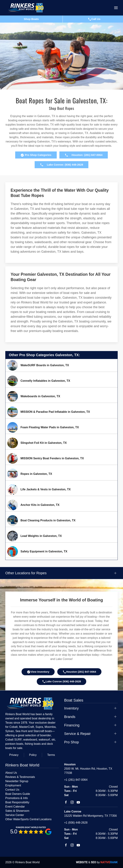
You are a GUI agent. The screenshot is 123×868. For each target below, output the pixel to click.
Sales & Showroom (17, 811)
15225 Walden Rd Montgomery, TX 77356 (90, 816)
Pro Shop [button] (71, 742)
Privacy (14, 755)
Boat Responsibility (17, 802)
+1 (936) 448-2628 (76, 823)
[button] (116, 8)
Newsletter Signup (17, 781)
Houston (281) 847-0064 (79, 672)
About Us (11, 773)
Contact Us (12, 790)
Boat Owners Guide (18, 794)
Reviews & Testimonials (20, 777)
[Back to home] (27, 8)
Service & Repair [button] (77, 734)
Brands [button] (70, 717)
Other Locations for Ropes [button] (26, 573)
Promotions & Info (17, 798)
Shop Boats (31, 19)
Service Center (15, 815)
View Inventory (38, 672)
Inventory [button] (71, 708)
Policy (33, 755)
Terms (51, 755)
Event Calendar (15, 807)
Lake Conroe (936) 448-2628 (61, 682)
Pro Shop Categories (36, 155)
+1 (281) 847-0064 (76, 780)
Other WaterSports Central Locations (28, 819)
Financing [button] (72, 725)
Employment (13, 785)
